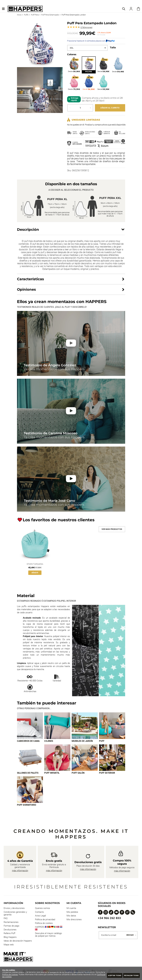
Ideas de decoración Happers (18, 941)
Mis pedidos (72, 912)
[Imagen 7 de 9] (85, 758)
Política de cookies (44, 924)
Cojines (49, 741)
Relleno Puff (9, 934)
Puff (102, 741)
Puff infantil (52, 773)
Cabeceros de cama (28, 741)
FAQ (6, 919)
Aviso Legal (40, 916)
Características (30, 279)
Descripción (28, 230)
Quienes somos (42, 909)
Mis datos (71, 916)
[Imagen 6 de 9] (57, 758)
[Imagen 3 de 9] (85, 726)
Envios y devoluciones (14, 909)
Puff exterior (107, 773)
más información (20, 871)
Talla (113, 48)
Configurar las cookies (25, 977)
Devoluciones (10, 930)
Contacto (39, 912)
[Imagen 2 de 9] (57, 726)
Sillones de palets (28, 773)
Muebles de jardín (82, 741)
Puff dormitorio (27, 805)
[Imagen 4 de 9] (112, 726)
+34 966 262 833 (109, 918)
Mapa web (9, 945)
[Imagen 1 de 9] (30, 726)
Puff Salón (78, 773)
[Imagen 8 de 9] (112, 758)
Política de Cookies (20, 974)
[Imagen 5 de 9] (30, 758)
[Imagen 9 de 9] (30, 790)
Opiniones (86, 27)
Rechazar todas (129, 975)
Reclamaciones (11, 923)
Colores (72, 54)
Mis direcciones (74, 920)
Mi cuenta (71, 909)
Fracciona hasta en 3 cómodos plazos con (91, 41)
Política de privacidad (45, 920)
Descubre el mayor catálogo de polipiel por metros (48, 935)
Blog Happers (10, 938)
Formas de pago (11, 926)
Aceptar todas (109, 975)
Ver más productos (112, 529)
